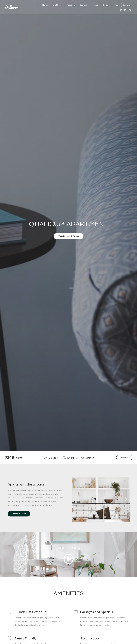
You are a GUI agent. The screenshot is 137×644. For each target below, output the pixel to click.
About (95, 5)
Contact (83, 5)
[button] (76, 499)
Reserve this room (19, 514)
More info (124, 458)
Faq (116, 5)
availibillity (58, 5)
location (71, 5)
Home (45, 5)
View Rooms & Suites (68, 236)
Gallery (106, 5)
